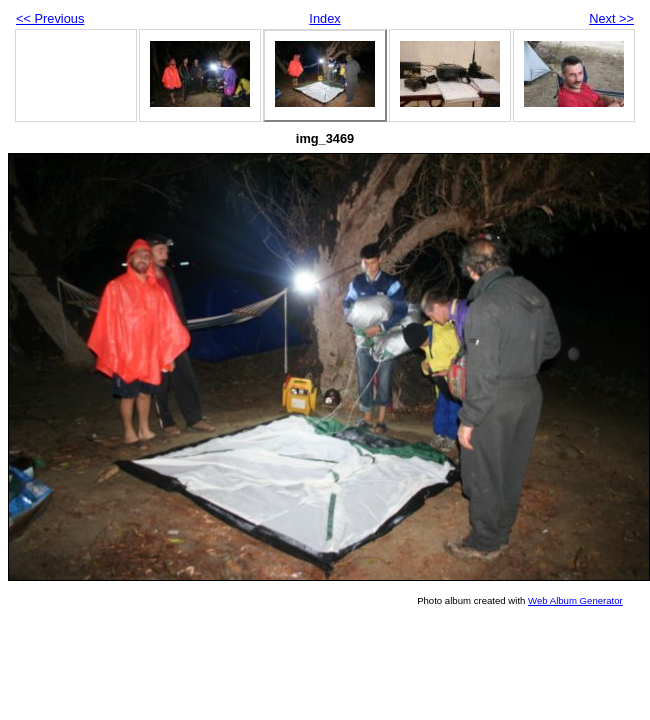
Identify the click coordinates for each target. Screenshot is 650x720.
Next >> (611, 18)
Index (324, 18)
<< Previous (50, 18)
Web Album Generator (575, 600)
